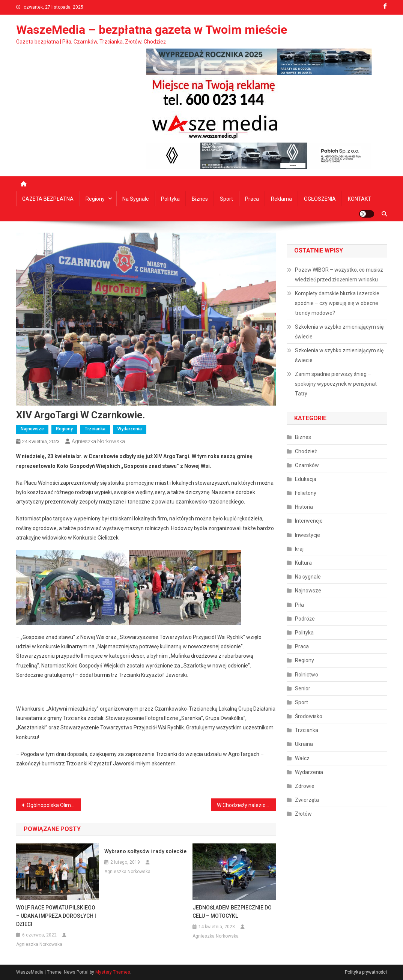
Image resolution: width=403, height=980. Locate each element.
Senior (303, 688)
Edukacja (306, 479)
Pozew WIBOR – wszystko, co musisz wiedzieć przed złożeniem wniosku (339, 275)
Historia (304, 507)
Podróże (305, 619)
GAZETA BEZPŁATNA (48, 199)
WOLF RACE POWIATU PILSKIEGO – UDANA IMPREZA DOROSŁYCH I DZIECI (56, 916)
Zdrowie (305, 786)
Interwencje (309, 521)
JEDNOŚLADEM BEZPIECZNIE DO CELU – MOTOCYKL (232, 912)
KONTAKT (359, 199)
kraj (299, 549)
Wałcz (302, 758)
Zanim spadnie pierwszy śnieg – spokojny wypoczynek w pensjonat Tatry (336, 384)
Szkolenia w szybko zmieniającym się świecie (339, 332)
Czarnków (307, 465)
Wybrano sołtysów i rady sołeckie (145, 851)
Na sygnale (136, 199)
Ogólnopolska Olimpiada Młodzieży (54, 805)
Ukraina (304, 744)
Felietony (306, 493)
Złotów (303, 814)
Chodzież (306, 451)
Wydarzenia (130, 429)
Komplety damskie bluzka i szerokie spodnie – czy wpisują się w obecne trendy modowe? (337, 303)
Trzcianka (95, 429)
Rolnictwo (307, 675)
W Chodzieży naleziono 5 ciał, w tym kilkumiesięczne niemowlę (246, 805)
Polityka (170, 199)
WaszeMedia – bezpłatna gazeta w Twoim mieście (152, 30)
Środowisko (309, 716)
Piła (299, 605)
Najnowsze (32, 429)
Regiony (95, 199)
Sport (226, 199)
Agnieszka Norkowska (98, 441)
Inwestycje (308, 535)
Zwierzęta (307, 800)
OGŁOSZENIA (320, 199)
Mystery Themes (113, 972)
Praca (252, 199)
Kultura (303, 563)
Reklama (281, 199)
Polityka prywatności (366, 972)
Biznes (200, 199)
